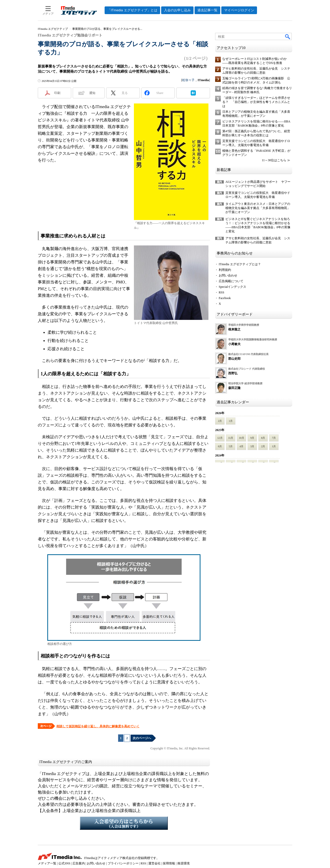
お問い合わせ (228, 275)
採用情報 (169, 863)
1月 (231, 421)
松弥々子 (188, 80)
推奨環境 (184, 863)
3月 (252, 446)
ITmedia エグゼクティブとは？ (240, 264)
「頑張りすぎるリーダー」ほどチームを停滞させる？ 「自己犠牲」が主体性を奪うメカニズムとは (256, 102)
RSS (221, 292)
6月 (220, 446)
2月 (220, 421)
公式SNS (64, 863)
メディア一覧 (47, 863)
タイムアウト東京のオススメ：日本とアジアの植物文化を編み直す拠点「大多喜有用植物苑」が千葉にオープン (258, 208)
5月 (231, 446)
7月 (274, 438)
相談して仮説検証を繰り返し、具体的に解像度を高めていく (98, 726)
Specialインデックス (232, 287)
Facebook (225, 298)
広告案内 (79, 863)
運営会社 (154, 863)
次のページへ (142, 738)
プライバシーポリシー (123, 863)
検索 (288, 36)
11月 (231, 438)
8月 (263, 438)
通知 (92, 93)
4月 (241, 446)
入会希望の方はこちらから (124, 823)
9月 (252, 438)
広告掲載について (231, 281)
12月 (220, 438)
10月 (242, 438)
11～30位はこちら (274, 160)
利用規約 (225, 270)
